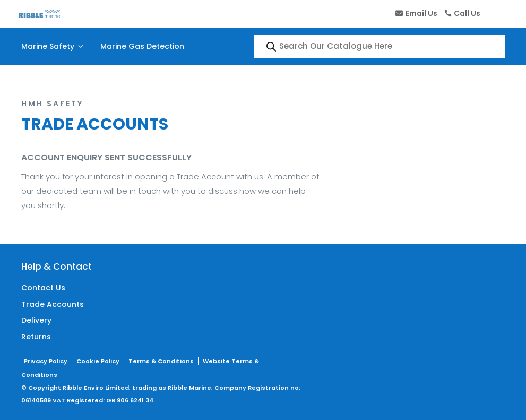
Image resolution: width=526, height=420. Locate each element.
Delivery (36, 320)
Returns (36, 337)
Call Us (467, 13)
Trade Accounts (53, 304)
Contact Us (43, 288)
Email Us (421, 13)
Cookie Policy (98, 361)
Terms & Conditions (161, 361)
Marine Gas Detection (142, 46)
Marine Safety (54, 46)
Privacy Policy (46, 361)
